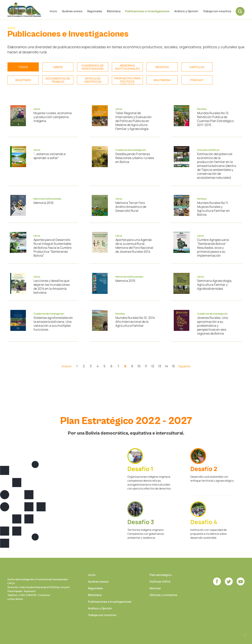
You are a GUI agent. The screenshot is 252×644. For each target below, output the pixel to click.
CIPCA (24, 10)
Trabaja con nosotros (217, 11)
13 (160, 366)
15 (173, 366)
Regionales (95, 11)
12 (153, 366)
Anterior (67, 366)
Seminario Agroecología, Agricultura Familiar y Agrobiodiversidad (215, 285)
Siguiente (184, 366)
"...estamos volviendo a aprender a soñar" (50, 156)
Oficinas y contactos (164, 595)
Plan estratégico (161, 575)
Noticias (155, 588)
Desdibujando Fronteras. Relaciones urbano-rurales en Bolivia (135, 158)
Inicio (53, 11)
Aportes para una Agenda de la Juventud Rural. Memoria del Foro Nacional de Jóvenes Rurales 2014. (134, 246)
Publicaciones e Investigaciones (147, 11)
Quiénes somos (72, 11)
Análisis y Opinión (186, 11)
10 (139, 366)
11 (146, 366)
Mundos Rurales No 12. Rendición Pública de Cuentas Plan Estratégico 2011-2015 (215, 119)
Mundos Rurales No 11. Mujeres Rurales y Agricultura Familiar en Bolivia (213, 209)
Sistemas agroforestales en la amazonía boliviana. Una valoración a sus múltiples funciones (53, 324)
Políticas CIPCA (160, 582)
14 (166, 366)
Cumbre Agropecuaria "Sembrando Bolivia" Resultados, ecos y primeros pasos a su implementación (213, 248)
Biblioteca (114, 11)
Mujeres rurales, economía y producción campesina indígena (53, 117)
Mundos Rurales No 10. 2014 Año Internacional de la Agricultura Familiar (135, 322)
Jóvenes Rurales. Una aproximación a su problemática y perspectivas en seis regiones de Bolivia (212, 326)
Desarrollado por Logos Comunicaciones (245, 635)
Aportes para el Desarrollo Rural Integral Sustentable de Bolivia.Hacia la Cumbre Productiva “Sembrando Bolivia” (52, 248)
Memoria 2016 (44, 203)
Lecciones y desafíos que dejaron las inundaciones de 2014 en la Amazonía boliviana (52, 287)
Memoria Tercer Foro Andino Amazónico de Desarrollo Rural (131, 207)
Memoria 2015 (125, 281)
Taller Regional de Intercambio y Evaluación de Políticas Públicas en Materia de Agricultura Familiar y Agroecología (133, 121)
